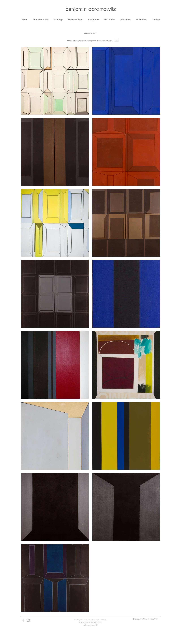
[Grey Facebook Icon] (23, 620)
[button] (58, 20)
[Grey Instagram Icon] (28, 620)
